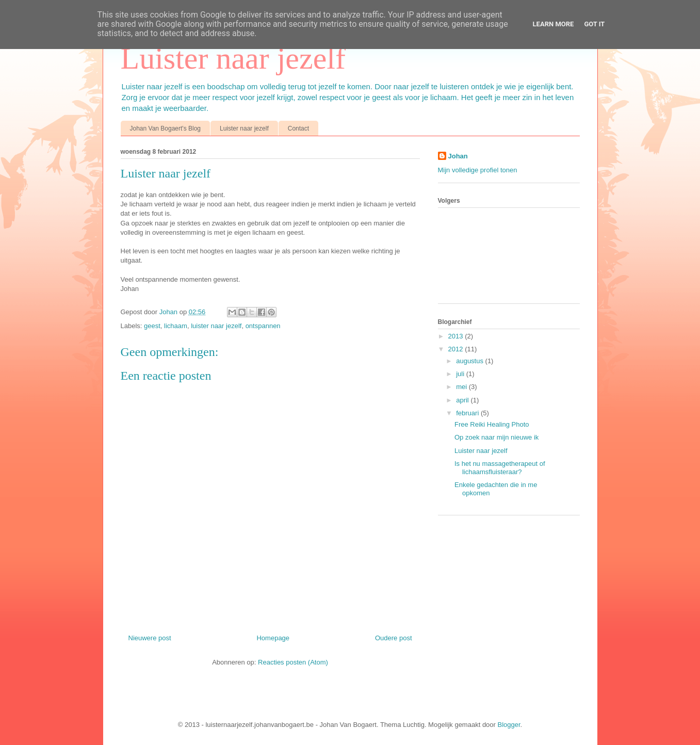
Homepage (273, 638)
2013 (457, 336)
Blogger (509, 725)
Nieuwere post (150, 638)
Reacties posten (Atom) (293, 662)
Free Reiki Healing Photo (492, 424)
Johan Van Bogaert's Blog (166, 128)
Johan (169, 312)
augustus (470, 361)
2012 (457, 349)
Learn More (554, 24)
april (463, 400)
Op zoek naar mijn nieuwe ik (496, 437)
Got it (594, 24)
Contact (298, 128)
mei (462, 387)
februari (468, 413)
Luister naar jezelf (233, 58)
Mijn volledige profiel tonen (478, 170)
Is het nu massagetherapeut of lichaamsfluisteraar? (500, 468)
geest (152, 326)
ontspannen (263, 326)
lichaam (176, 326)
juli (461, 374)
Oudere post (394, 638)
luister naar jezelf (216, 326)
